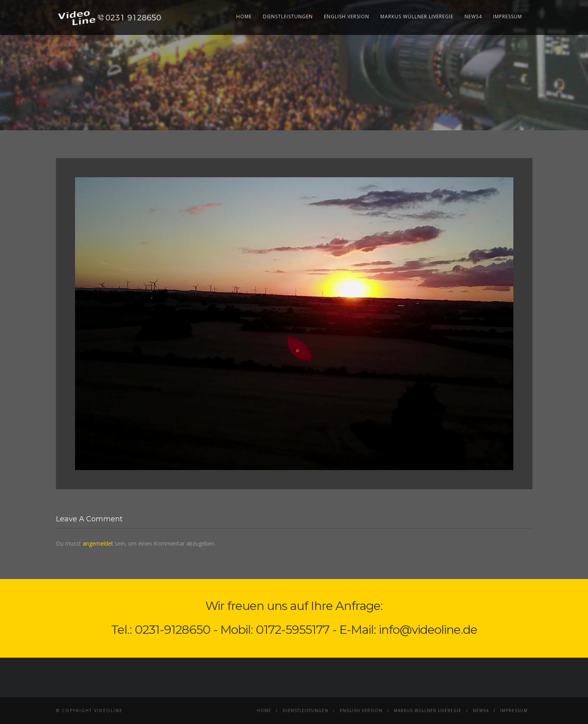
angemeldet (98, 543)
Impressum (508, 16)
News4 (473, 16)
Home (244, 16)
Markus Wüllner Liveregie (417, 16)
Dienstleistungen (288, 16)
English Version (347, 16)
